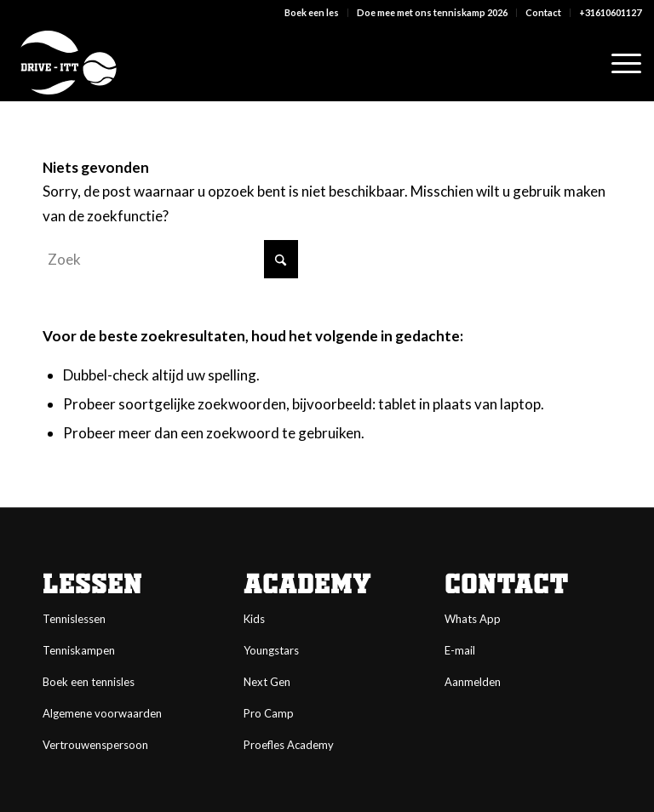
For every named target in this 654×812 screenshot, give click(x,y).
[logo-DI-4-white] (68, 63)
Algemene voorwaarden (102, 713)
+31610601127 (610, 12)
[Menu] (618, 63)
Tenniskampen (79, 650)
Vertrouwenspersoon (95, 745)
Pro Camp (269, 713)
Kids (254, 619)
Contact (543, 12)
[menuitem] (312, 13)
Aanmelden (473, 682)
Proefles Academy (289, 745)
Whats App (473, 619)
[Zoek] (170, 259)
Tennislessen (74, 619)
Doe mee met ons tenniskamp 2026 (432, 12)
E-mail (460, 650)
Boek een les (312, 12)
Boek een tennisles (89, 682)
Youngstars (271, 650)
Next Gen (267, 682)
